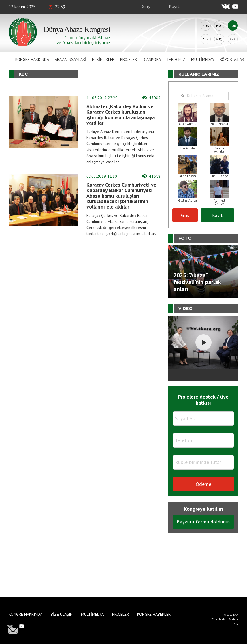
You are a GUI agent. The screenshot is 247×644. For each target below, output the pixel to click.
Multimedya (202, 59)
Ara (233, 39)
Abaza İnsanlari (70, 59)
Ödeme (203, 484)
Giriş (146, 6)
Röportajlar (232, 59)
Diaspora (152, 59)
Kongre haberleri (154, 614)
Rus (206, 26)
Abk (206, 39)
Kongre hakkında (32, 59)
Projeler (129, 59)
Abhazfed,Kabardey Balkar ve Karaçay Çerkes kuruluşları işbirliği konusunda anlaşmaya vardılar (121, 114)
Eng (219, 26)
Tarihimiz (176, 59)
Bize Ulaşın (62, 614)
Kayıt (174, 6)
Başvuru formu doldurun (203, 522)
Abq (219, 39)
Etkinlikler (103, 59)
